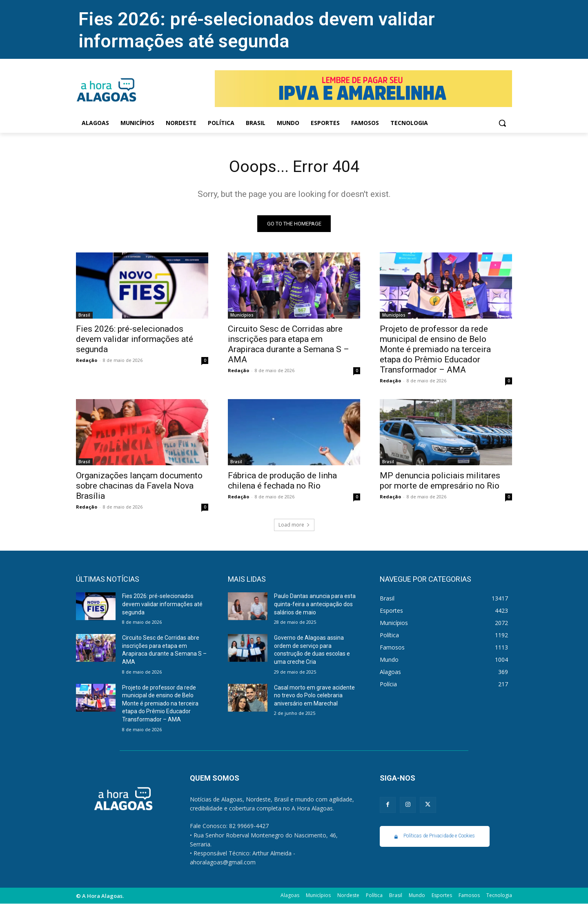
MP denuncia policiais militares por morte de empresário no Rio (440, 481)
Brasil (84, 315)
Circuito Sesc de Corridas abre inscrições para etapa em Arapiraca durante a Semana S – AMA (288, 345)
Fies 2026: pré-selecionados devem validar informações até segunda (257, 30)
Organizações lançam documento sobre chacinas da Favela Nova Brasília (139, 486)
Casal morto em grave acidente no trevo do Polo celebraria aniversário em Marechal (314, 695)
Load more (294, 525)
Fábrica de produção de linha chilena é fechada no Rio (282, 481)
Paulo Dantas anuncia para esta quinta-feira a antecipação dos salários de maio (315, 604)
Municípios (242, 315)
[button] (502, 123)
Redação (87, 360)
